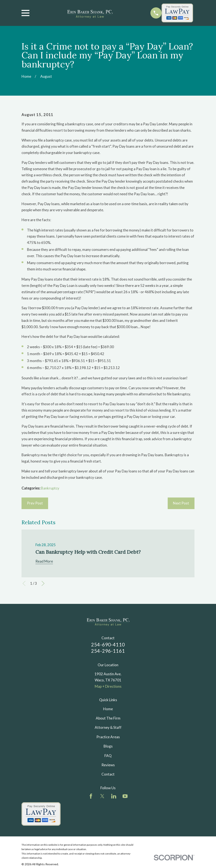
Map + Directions (108, 686)
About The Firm (108, 718)
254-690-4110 (108, 645)
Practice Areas (108, 737)
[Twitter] (102, 796)
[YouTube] (125, 796)
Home (108, 709)
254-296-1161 (108, 651)
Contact (108, 774)
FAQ (108, 756)
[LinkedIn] (114, 796)
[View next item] (43, 583)
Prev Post (35, 503)
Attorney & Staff (108, 727)
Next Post (181, 503)
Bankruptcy (50, 488)
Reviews (108, 765)
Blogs (108, 746)
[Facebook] (91, 796)
